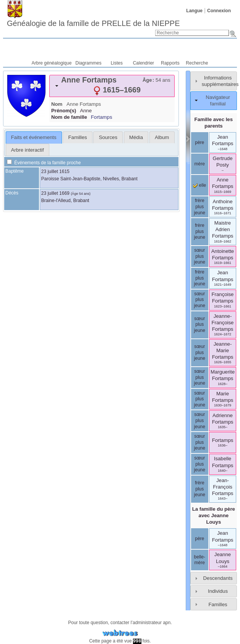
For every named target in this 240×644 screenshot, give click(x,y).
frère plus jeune (200, 206)
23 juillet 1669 (55, 193)
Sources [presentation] (108, 137)
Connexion (219, 11)
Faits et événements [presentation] (34, 137)
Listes (117, 63)
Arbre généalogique (52, 63)
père (199, 142)
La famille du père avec (214, 515)
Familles (218, 604)
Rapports (170, 63)
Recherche (197, 63)
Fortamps (102, 117)
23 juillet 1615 (55, 172)
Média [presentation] (136, 137)
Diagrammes (88, 63)
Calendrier (144, 63)
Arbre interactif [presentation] (28, 150)
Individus (218, 591)
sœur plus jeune (200, 256)
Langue (194, 11)
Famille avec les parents (214, 123)
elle (199, 185)
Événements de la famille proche (44, 163)
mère (200, 164)
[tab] (112, 86)
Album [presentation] (162, 137)
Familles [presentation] (78, 137)
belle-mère (200, 560)
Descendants (218, 578)
